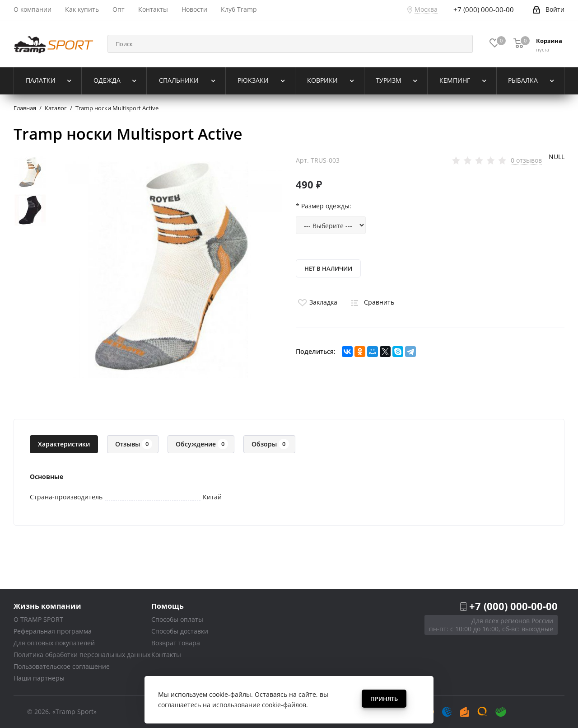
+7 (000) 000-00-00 (513, 606)
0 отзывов (526, 160)
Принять (384, 699)
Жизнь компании (47, 606)
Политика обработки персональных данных (82, 655)
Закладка (317, 302)
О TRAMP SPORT (38, 619)
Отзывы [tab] (134, 444)
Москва (426, 9)
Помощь (168, 606)
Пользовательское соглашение (62, 666)
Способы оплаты (177, 619)
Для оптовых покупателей (54, 643)
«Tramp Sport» (75, 712)
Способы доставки (180, 631)
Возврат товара (176, 643)
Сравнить (371, 302)
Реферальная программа (53, 631)
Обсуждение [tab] (202, 444)
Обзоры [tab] (270, 444)
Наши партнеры (39, 678)
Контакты (166, 655)
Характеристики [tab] (64, 444)
